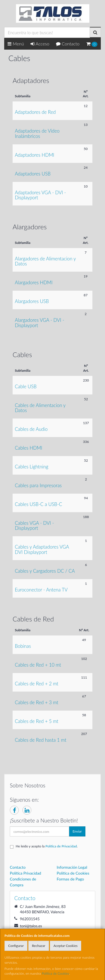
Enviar (77, 831)
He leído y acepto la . (47, 846)
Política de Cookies (55, 973)
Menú (16, 44)
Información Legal (72, 867)
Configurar (16, 946)
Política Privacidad (25, 873)
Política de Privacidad (61, 846)
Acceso (40, 44)
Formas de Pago (71, 879)
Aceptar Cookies (66, 946)
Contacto (68, 44)
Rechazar (39, 946)
